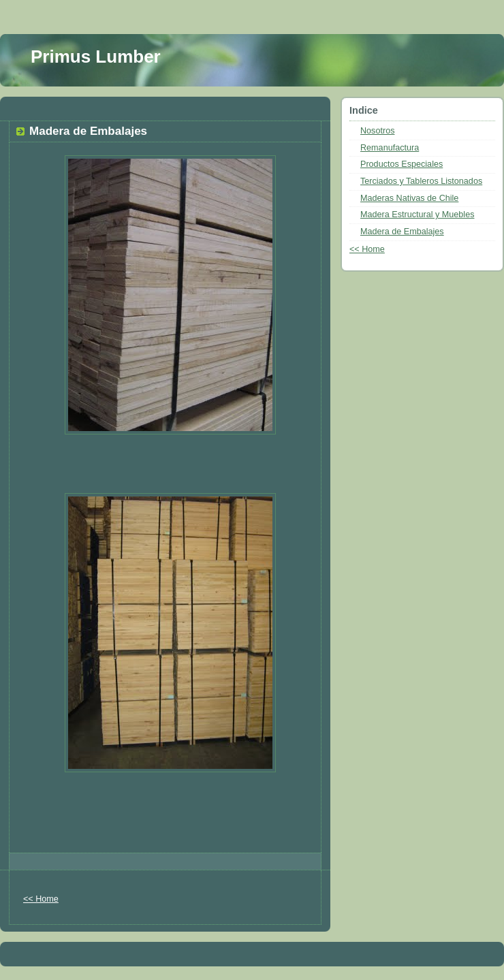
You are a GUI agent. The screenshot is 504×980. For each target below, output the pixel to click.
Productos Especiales (401, 164)
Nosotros (377, 131)
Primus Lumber (96, 57)
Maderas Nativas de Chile (409, 198)
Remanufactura (390, 148)
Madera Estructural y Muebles (418, 215)
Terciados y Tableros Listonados (421, 181)
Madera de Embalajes (402, 232)
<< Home (41, 899)
